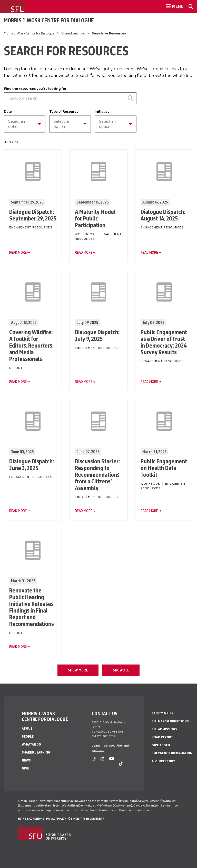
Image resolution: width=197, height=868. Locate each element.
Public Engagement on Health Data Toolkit (164, 468)
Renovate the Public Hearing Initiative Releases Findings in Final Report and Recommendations (32, 607)
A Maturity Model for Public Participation (95, 218)
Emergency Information (172, 753)
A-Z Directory (163, 761)
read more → (20, 253)
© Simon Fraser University (86, 819)
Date (8, 112)
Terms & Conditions (31, 819)
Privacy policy (56, 819)
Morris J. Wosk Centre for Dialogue (49, 20)
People (28, 736)
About (27, 728)
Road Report (162, 737)
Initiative (102, 112)
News (26, 760)
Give (25, 768)
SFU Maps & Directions (170, 721)
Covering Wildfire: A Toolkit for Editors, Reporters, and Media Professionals (31, 345)
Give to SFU (161, 745)
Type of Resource (64, 112)
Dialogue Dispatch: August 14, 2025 (163, 215)
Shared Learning (73, 33)
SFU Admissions (164, 729)
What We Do (31, 744)
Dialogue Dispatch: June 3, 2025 (32, 464)
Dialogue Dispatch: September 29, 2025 (33, 215)
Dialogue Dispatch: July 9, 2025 (97, 335)
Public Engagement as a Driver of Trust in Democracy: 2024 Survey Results (164, 342)
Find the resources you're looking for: (36, 89)
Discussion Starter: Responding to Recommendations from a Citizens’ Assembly (97, 475)
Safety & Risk (162, 713)
